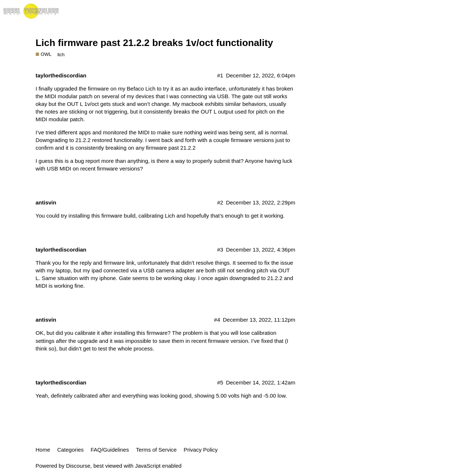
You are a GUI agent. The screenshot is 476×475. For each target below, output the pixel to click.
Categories (71, 450)
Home (43, 450)
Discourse (78, 466)
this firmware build (113, 216)
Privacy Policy (201, 450)
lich (61, 55)
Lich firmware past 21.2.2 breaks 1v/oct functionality (154, 43)
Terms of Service (156, 450)
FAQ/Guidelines (110, 450)
